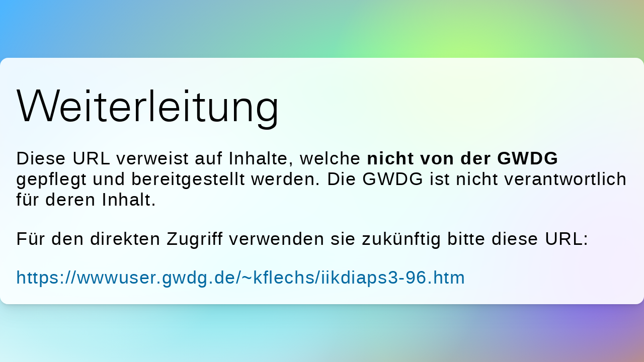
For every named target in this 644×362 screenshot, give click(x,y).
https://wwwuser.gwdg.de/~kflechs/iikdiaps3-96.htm (241, 277)
